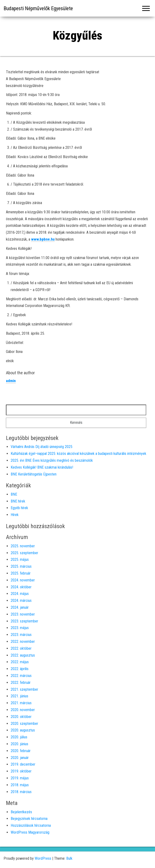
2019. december (23, 764)
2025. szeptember (24, 553)
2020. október (21, 717)
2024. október (21, 587)
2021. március (21, 703)
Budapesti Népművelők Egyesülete (38, 8)
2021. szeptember (24, 689)
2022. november (23, 642)
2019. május (20, 778)
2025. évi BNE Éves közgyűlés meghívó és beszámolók (52, 460)
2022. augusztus (23, 655)
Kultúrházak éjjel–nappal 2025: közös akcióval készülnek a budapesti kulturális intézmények (78, 454)
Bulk (69, 858)
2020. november (23, 710)
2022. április (20, 669)
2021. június (19, 696)
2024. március (21, 601)
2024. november (23, 580)
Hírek (15, 515)
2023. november (23, 614)
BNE (14, 494)
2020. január (20, 758)
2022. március (21, 676)
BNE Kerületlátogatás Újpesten (34, 474)
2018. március (21, 792)
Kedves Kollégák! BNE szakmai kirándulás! (42, 467)
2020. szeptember (24, 724)
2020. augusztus (23, 730)
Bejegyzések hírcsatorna (29, 819)
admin (11, 381)
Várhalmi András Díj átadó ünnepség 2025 (42, 447)
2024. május (20, 594)
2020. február (21, 751)
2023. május (20, 628)
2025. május (20, 560)
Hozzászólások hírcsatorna (31, 825)
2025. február (21, 573)
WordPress (43, 858)
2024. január (20, 607)
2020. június (19, 744)
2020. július (19, 737)
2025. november (23, 546)
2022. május (20, 662)
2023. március (21, 635)
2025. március (21, 566)
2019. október (21, 771)
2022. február (21, 683)
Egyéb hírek (19, 508)
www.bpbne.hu (43, 239)
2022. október (21, 648)
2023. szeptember (24, 621)
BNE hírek (18, 501)
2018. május (20, 785)
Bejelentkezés (21, 812)
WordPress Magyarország (30, 832)
